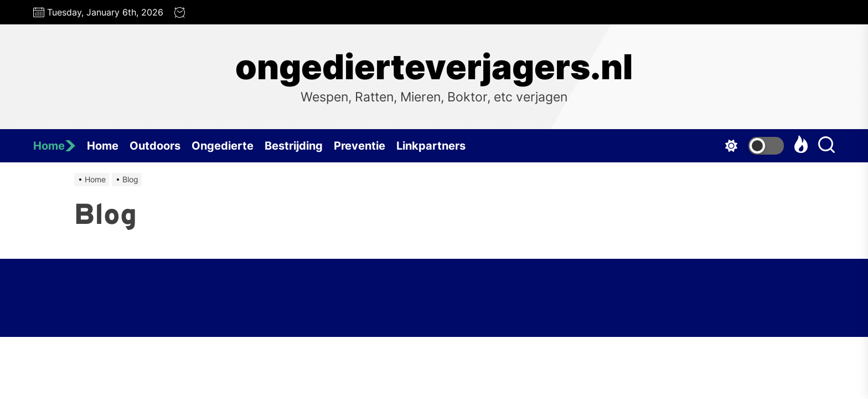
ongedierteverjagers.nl (434, 67)
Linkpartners (431, 146)
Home (55, 146)
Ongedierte (223, 146)
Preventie (360, 146)
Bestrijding (294, 146)
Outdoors (155, 146)
